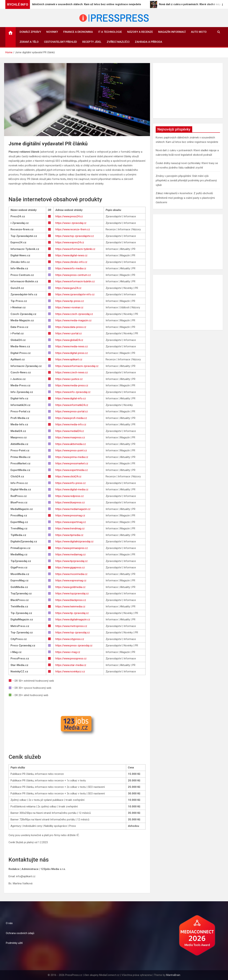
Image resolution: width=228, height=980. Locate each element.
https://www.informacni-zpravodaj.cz (77, 366)
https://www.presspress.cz (71, 658)
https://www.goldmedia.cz (70, 587)
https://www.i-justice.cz (69, 379)
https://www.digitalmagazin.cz (73, 619)
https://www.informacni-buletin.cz (75, 281)
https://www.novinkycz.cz (70, 672)
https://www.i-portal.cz (69, 333)
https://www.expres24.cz (70, 242)
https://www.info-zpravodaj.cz (73, 392)
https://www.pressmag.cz (70, 515)
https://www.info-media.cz (71, 268)
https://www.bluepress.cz (70, 502)
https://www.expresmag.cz (71, 580)
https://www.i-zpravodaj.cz (71, 223)
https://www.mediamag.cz (71, 554)
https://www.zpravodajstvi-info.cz (75, 294)
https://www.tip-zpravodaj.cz (72, 613)
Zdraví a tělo (29, 42)
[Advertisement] (188, 91)
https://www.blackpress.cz (71, 600)
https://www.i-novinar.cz (69, 307)
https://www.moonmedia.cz (71, 574)
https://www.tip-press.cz (70, 301)
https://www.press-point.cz (71, 450)
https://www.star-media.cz (71, 665)
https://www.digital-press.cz (72, 353)
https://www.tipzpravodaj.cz (72, 561)
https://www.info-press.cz (71, 483)
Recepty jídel (92, 42)
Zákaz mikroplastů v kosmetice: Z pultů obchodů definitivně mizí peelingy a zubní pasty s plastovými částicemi (185, 198)
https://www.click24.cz (68, 476)
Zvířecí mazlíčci (118, 42)
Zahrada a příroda (148, 42)
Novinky (52, 32)
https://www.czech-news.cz (72, 372)
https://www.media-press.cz (72, 385)
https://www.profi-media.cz (71, 418)
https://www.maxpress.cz (70, 437)
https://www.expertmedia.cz (72, 470)
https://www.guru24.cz (68, 288)
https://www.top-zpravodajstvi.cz (75, 236)
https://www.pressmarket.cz (72, 463)
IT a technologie (110, 32)
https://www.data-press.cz (71, 327)
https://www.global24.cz (69, 340)
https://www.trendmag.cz (70, 528)
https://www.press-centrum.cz (73, 275)
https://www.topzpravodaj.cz (72, 593)
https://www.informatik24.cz (72, 405)
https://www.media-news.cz (72, 346)
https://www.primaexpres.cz (72, 548)
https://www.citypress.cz (70, 639)
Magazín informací (172, 32)
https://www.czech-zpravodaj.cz (74, 314)
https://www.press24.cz (69, 216)
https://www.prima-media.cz (72, 457)
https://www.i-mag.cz (68, 652)
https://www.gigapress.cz (70, 567)
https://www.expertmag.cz (71, 522)
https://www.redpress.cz (70, 496)
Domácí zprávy (30, 32)
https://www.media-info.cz (71, 424)
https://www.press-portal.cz (72, 411)
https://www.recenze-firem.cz (73, 229)
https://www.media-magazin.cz (73, 320)
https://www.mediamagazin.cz (73, 509)
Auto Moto (199, 32)
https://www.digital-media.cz (72, 489)
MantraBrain (173, 975)
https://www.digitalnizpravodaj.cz (74, 541)
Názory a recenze (140, 32)
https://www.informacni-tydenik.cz (75, 249)
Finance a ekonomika (78, 32)
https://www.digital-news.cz (71, 255)
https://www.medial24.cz (70, 431)
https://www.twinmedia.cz (70, 606)
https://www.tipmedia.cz (69, 535)
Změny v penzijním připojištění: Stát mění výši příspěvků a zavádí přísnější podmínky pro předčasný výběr (186, 181)
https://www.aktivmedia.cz (71, 444)
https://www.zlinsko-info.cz (71, 262)
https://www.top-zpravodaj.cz (73, 632)
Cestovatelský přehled (60, 42)
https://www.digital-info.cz (71, 398)
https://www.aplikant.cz (69, 359)
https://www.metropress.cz (71, 626)
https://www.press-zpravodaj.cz (74, 645)
